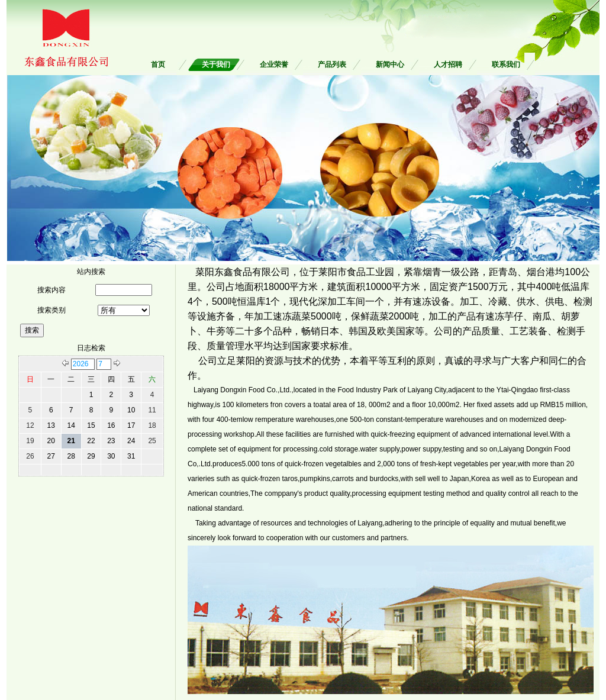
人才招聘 (448, 64)
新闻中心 (390, 64)
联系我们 (506, 64)
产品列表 (332, 64)
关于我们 (216, 64)
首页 (158, 64)
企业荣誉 (274, 64)
